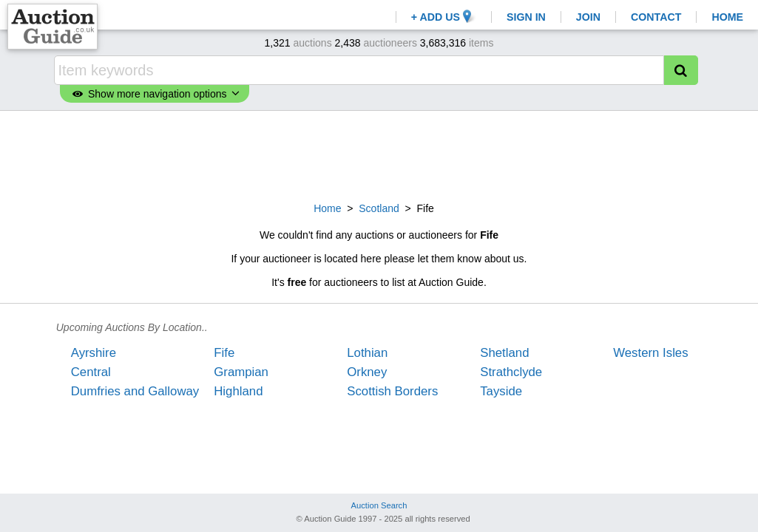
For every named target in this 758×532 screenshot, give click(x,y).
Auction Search (379, 505)
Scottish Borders (392, 391)
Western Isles (650, 353)
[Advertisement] (379, 154)
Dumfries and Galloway (135, 391)
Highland (238, 391)
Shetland (504, 353)
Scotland (379, 208)
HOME (727, 17)
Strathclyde (511, 372)
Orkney (367, 372)
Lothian (367, 353)
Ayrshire (94, 353)
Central (91, 372)
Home (327, 208)
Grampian (241, 372)
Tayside (501, 391)
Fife (224, 353)
